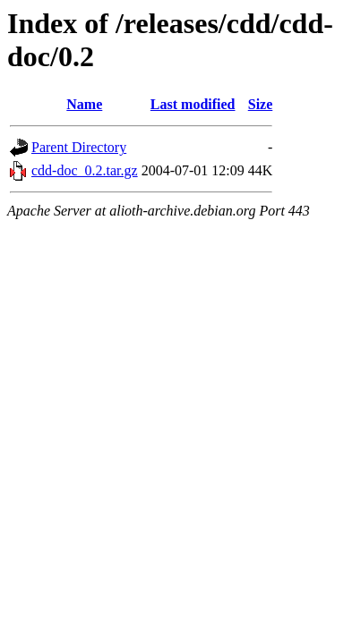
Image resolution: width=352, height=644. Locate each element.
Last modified (193, 104)
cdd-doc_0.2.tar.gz (85, 170)
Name (84, 104)
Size (261, 104)
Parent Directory (79, 147)
